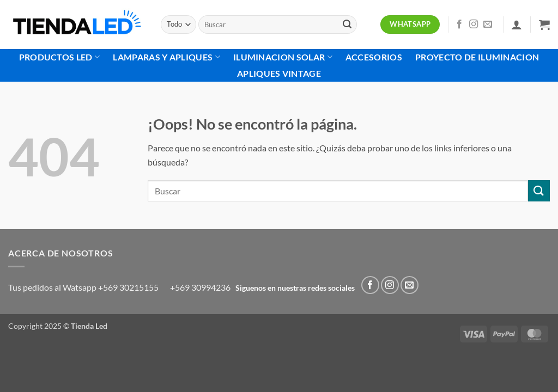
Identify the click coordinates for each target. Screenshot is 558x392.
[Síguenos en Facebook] (459, 24)
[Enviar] (347, 24)
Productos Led (60, 57)
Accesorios (374, 57)
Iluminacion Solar (283, 57)
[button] (517, 24)
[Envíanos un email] (488, 24)
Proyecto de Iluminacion (477, 57)
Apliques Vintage (279, 73)
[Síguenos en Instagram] (474, 24)
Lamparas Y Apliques (166, 57)
